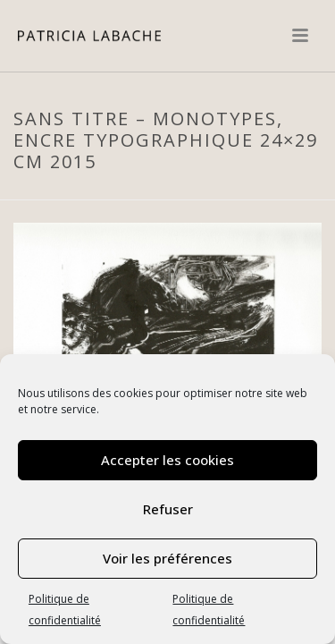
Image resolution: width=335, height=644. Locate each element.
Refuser (168, 509)
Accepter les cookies (167, 460)
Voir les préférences (167, 558)
